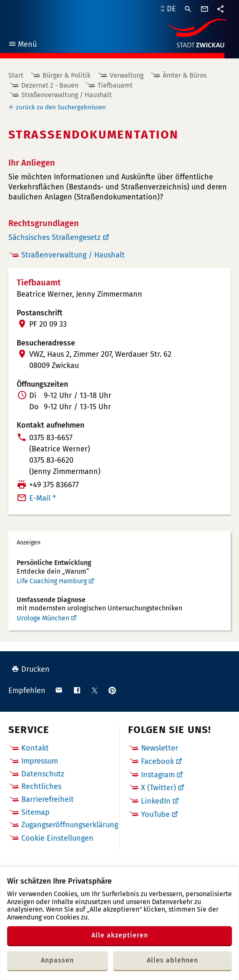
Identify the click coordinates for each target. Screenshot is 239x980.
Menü (22, 45)
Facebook (157, 761)
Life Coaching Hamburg (52, 581)
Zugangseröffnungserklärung (70, 825)
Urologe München (43, 618)
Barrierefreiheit (48, 799)
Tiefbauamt (115, 85)
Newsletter (160, 748)
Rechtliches (41, 786)
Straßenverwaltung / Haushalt (67, 95)
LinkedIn (156, 801)
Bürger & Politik (67, 75)
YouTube (155, 814)
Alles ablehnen (172, 960)
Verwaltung (127, 75)
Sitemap (35, 812)
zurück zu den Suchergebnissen (61, 107)
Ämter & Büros (185, 75)
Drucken (31, 669)
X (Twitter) (158, 788)
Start (16, 75)
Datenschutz (43, 774)
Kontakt (35, 748)
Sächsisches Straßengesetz (54, 237)
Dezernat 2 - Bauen (50, 85)
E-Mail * (43, 498)
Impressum (40, 761)
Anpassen (57, 960)
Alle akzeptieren (120, 935)
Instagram (158, 775)
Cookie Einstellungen (57, 838)
